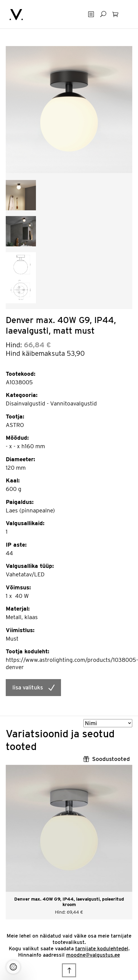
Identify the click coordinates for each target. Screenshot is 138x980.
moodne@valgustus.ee (93, 955)
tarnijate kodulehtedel (102, 948)
